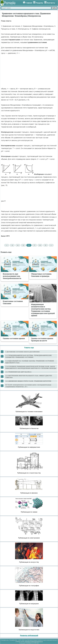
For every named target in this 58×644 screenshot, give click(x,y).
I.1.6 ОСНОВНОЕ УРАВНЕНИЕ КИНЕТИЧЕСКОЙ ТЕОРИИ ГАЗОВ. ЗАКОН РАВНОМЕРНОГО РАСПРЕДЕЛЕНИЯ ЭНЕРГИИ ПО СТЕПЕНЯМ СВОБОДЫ (31, 367)
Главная (29, 3)
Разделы (39, 3)
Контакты (51, 3)
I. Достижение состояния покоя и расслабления (22, 352)
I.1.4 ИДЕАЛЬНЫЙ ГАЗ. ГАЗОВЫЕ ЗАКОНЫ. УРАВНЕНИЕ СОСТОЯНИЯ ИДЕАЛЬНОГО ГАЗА (30, 362)
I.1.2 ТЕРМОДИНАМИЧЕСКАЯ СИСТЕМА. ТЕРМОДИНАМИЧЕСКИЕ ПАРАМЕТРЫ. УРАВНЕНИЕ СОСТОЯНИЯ (29, 356)
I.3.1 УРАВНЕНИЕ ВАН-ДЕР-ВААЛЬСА (18, 372)
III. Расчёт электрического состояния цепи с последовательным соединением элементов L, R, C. (28, 386)
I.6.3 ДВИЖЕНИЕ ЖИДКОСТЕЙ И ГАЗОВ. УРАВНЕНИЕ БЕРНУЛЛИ (28, 381)
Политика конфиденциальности (34, 642)
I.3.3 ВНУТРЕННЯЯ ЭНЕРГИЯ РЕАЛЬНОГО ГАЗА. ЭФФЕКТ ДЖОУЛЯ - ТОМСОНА (29, 377)
